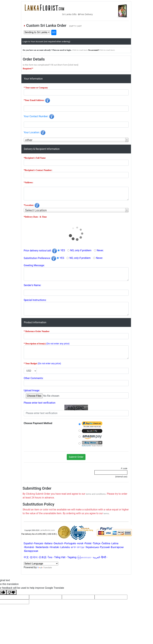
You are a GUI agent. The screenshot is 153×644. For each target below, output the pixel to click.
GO (54, 32)
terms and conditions (96, 494)
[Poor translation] (11, 592)
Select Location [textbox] (36, 210)
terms (106, 513)
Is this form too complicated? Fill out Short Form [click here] (51, 65)
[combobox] (76, 140)
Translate (45, 568)
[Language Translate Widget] (41, 564)
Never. (100, 250)
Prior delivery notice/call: (40, 251)
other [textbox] (29, 140)
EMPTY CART (75, 26)
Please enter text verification (40, 403)
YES (63, 250)
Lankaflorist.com (47, 530)
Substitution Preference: (40, 258)
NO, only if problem (81, 250)
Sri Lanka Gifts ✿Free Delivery (80, 14)
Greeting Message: (34, 265)
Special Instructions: (35, 300)
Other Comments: (34, 378)
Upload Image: (32, 390)
